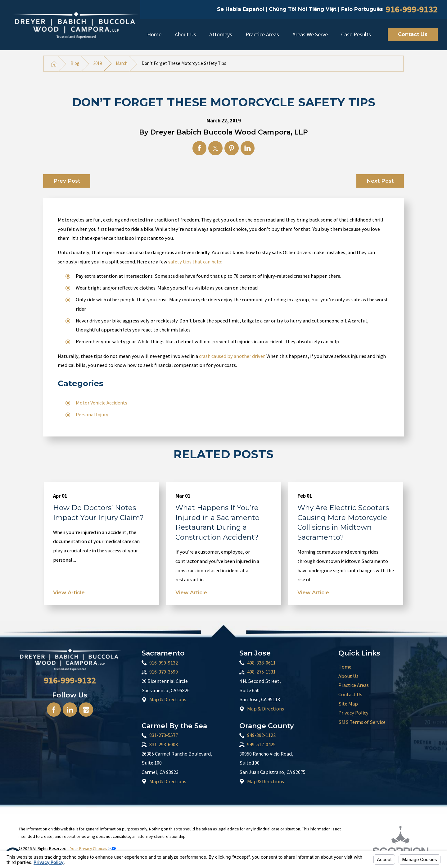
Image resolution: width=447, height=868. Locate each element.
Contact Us (413, 34)
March (122, 63)
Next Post (380, 181)
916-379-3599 (164, 672)
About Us (185, 34)
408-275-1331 (261, 672)
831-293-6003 (164, 745)
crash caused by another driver (232, 356)
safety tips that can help (195, 262)
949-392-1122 (261, 735)
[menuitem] (154, 34)
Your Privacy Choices (93, 848)
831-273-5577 (164, 735)
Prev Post (67, 181)
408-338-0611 (261, 663)
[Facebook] (54, 709)
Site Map (348, 704)
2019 (97, 63)
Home (154, 34)
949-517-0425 (261, 745)
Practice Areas (262, 34)
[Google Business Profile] (86, 709)
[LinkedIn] (70, 709)
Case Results (356, 34)
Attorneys (221, 34)
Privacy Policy (353, 713)
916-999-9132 (412, 9)
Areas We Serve (310, 34)
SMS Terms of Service (362, 722)
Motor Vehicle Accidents (102, 403)
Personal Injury (92, 415)
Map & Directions (168, 699)
